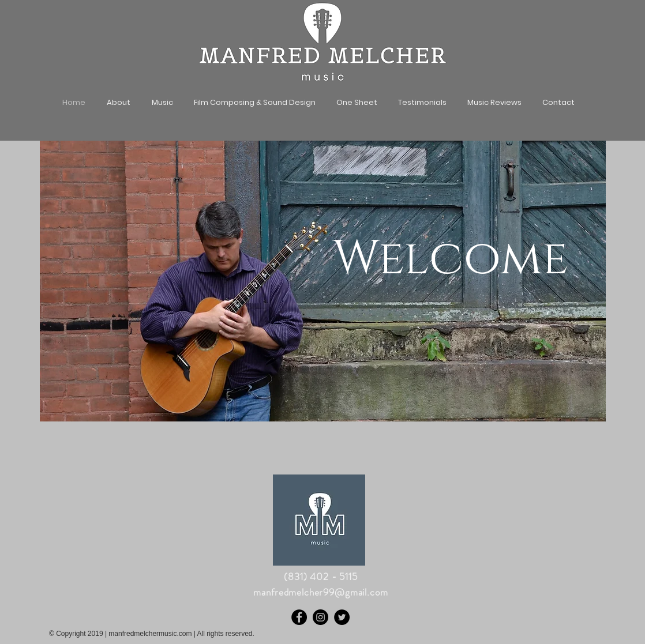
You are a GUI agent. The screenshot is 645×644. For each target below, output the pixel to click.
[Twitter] (342, 617)
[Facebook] (299, 617)
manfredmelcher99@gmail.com (320, 592)
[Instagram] (320, 617)
